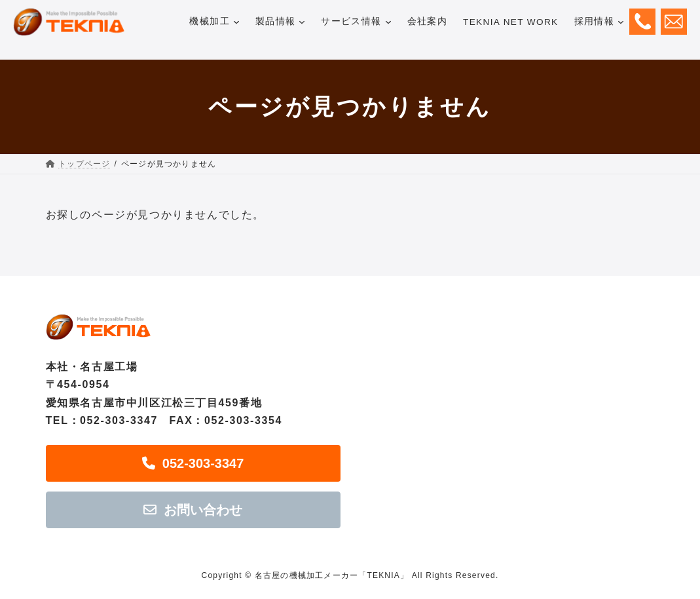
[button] (193, 463)
